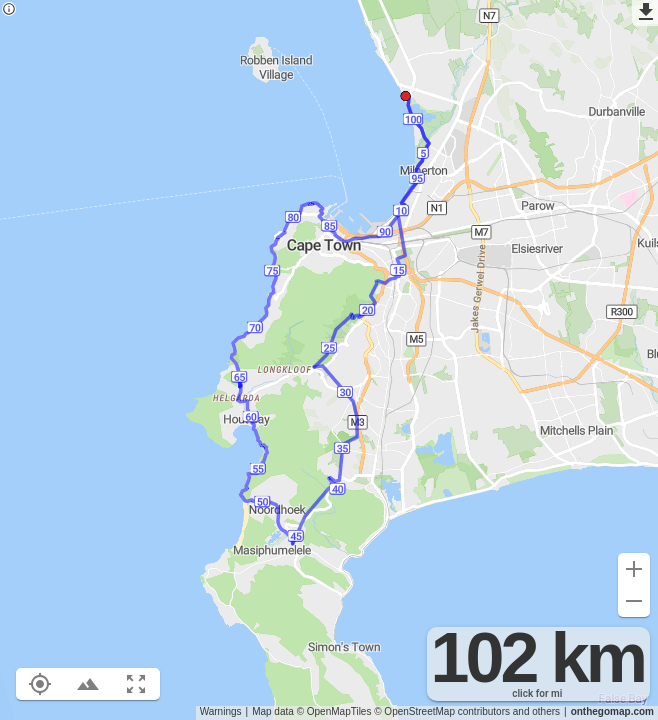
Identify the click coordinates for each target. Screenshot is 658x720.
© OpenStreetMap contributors (442, 711)
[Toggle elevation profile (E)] (88, 684)
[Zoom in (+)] (634, 569)
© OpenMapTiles (334, 711)
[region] (329, 360)
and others (536, 711)
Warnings (221, 711)
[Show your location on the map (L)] (40, 684)
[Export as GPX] (645, 13)
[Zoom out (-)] (634, 601)
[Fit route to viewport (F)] (136, 684)
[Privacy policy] (9, 10)
